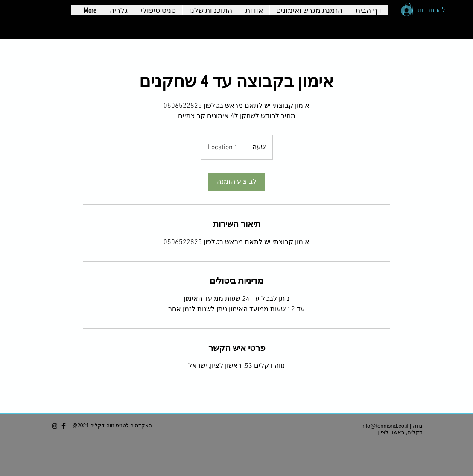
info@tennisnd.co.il (385, 426)
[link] (236, 182)
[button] (408, 9)
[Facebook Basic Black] (64, 426)
